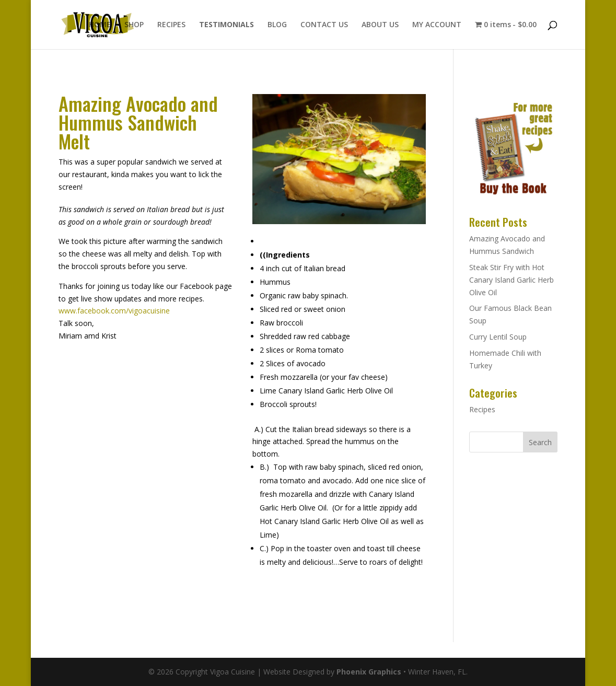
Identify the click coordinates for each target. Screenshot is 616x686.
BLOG (277, 25)
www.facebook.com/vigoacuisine (114, 311)
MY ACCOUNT (437, 25)
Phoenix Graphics (369, 672)
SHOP (134, 25)
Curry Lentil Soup (498, 337)
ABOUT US (380, 25)
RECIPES (171, 25)
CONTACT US (324, 25)
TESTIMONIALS (226, 25)
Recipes (482, 409)
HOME (100, 25)
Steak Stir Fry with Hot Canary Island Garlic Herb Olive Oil (512, 280)
